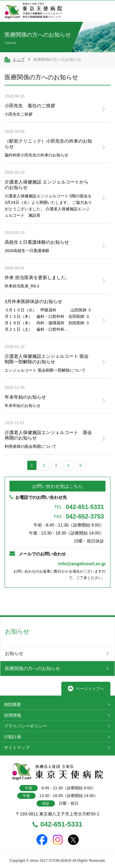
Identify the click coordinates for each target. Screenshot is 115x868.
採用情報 (13, 715)
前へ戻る (24, 601)
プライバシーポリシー (25, 726)
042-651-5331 (79, 507)
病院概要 (13, 704)
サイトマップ (17, 748)
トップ (19, 59)
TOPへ (91, 602)
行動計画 (13, 737)
